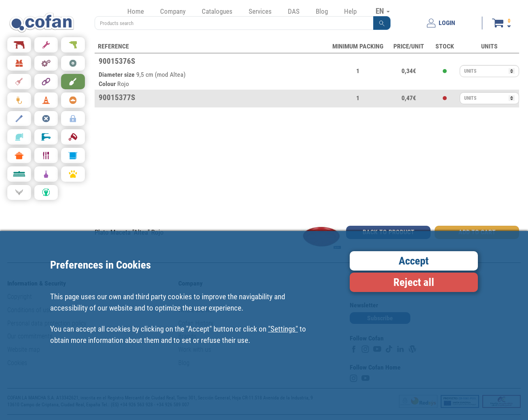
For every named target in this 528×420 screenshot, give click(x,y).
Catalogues (217, 11)
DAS (294, 11)
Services (260, 11)
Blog (322, 11)
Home (136, 11)
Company (173, 11)
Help (350, 11)
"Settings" (283, 329)
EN (383, 11)
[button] (382, 23)
